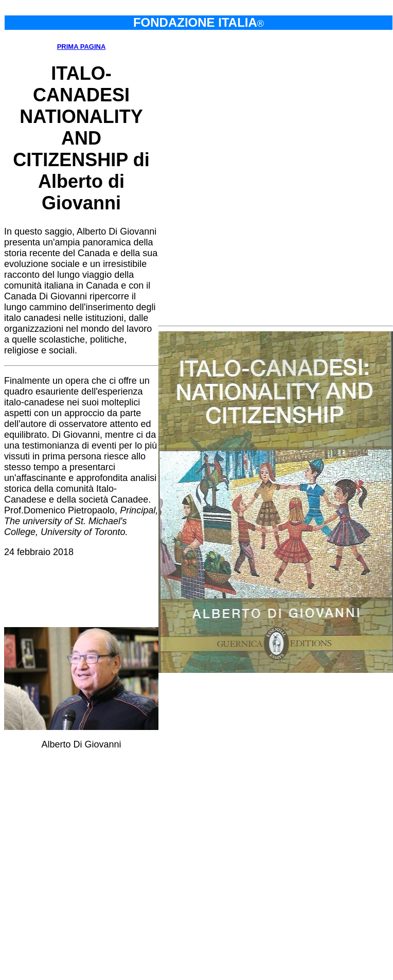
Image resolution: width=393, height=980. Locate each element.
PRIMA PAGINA (82, 47)
